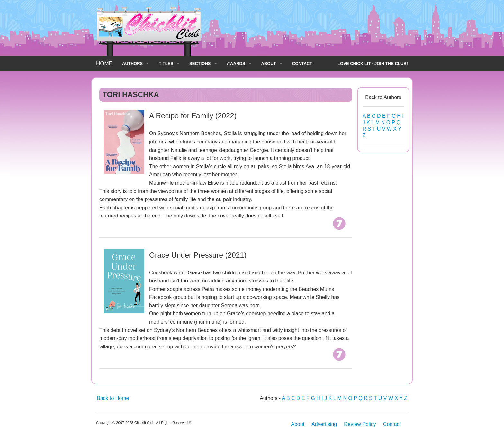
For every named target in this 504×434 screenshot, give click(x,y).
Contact (392, 424)
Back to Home (113, 398)
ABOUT (269, 64)
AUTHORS (132, 64)
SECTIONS (200, 64)
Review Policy (360, 424)
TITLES (166, 64)
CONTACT (302, 64)
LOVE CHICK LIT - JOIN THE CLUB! (373, 64)
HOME (104, 64)
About (298, 424)
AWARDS (236, 64)
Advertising (324, 424)
